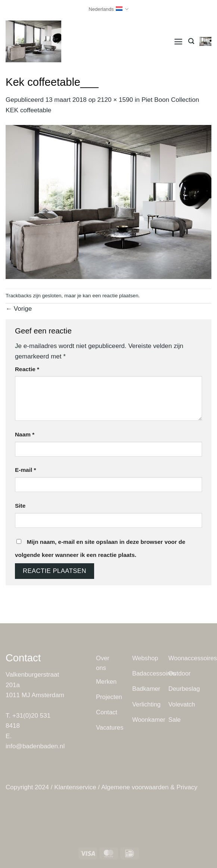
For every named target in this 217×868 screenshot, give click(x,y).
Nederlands (108, 9)
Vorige (19, 309)
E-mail (25, 470)
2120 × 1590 (115, 100)
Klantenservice (75, 787)
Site (20, 506)
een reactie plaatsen (115, 296)
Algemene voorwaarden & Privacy (149, 787)
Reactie (27, 369)
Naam (25, 434)
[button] (178, 41)
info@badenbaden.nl (35, 746)
